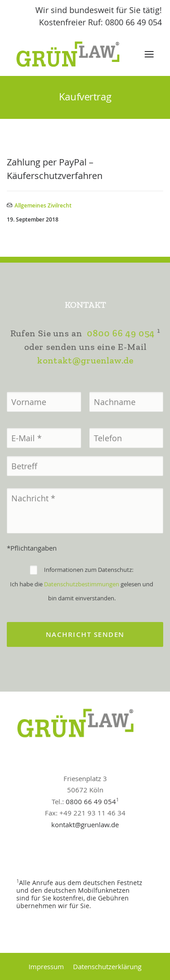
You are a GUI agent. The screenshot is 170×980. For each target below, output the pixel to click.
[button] (149, 54)
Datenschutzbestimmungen (82, 622)
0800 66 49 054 (121, 371)
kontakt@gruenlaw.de (85, 398)
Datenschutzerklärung (107, 966)
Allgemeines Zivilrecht (43, 205)
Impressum (46, 966)
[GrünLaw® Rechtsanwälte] (77, 54)
